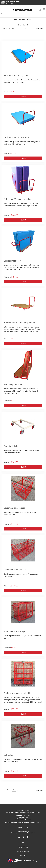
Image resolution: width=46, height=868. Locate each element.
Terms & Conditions (23, 831)
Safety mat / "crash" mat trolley (18, 199)
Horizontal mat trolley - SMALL (17, 137)
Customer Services (23, 851)
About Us (23, 855)
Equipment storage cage (15, 631)
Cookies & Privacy (23, 827)
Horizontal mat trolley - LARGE (17, 76)
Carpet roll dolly (11, 446)
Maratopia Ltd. (31, 833)
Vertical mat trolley (12, 261)
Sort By (5, 28)
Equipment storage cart (14, 508)
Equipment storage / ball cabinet (18, 693)
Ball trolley (8, 755)
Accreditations (23, 847)
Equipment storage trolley (15, 570)
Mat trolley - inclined (13, 384)
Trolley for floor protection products (20, 323)
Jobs (23, 843)
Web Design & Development (18, 833)
